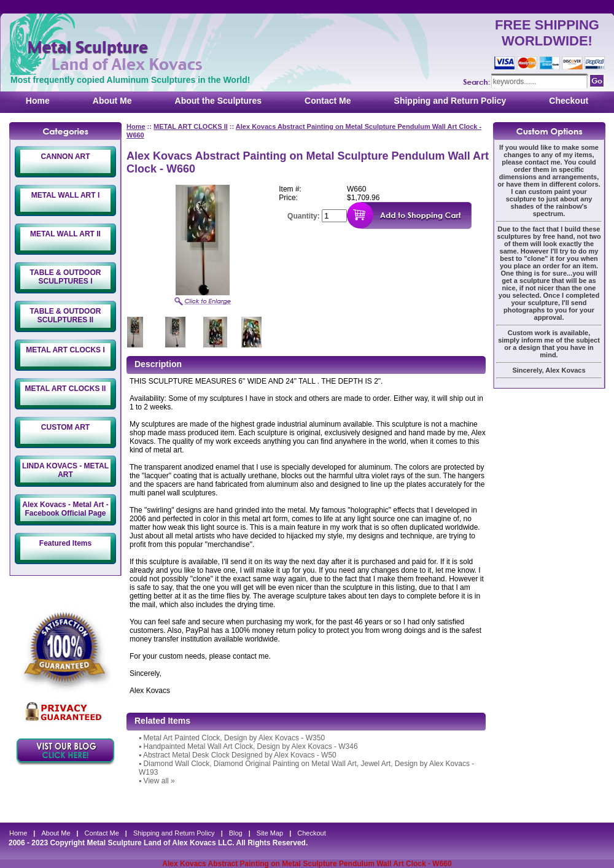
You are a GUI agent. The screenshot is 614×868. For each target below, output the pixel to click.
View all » (159, 781)
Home (38, 101)
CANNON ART (65, 157)
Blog (236, 833)
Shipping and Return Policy (450, 101)
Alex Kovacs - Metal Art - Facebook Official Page (65, 509)
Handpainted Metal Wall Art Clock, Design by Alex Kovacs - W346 (251, 746)
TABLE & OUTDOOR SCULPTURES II (66, 316)
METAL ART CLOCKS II (66, 389)
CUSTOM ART (65, 427)
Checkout (569, 101)
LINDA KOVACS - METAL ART (65, 470)
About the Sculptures (219, 101)
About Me (112, 101)
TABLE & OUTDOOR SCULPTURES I (66, 277)
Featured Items (65, 543)
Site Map (270, 833)
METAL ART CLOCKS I (65, 350)
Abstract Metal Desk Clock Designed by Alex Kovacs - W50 (240, 755)
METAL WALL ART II (65, 234)
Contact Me (328, 101)
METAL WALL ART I (66, 195)
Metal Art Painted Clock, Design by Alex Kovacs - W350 (234, 738)
